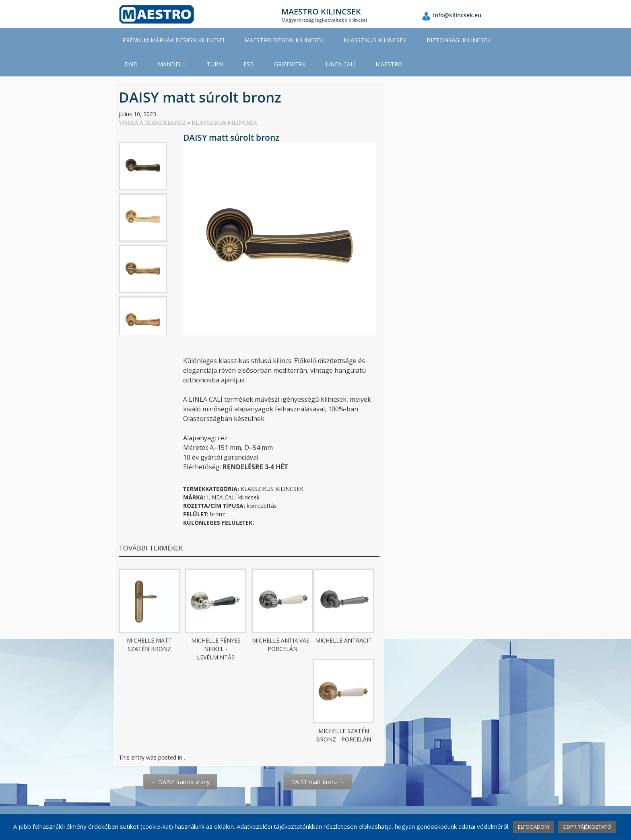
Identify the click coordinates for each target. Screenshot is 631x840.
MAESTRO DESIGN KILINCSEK (284, 40)
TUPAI (215, 64)
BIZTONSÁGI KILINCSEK (459, 40)
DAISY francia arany (180, 782)
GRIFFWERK (290, 64)
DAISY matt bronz (318, 782)
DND (131, 64)
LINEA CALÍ (340, 64)
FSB (249, 64)
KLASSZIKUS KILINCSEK (375, 40)
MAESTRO (389, 64)
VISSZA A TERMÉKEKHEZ (153, 123)
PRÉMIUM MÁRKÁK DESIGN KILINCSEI (173, 40)
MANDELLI (172, 64)
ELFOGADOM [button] (533, 827)
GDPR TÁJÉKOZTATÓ (587, 827)
